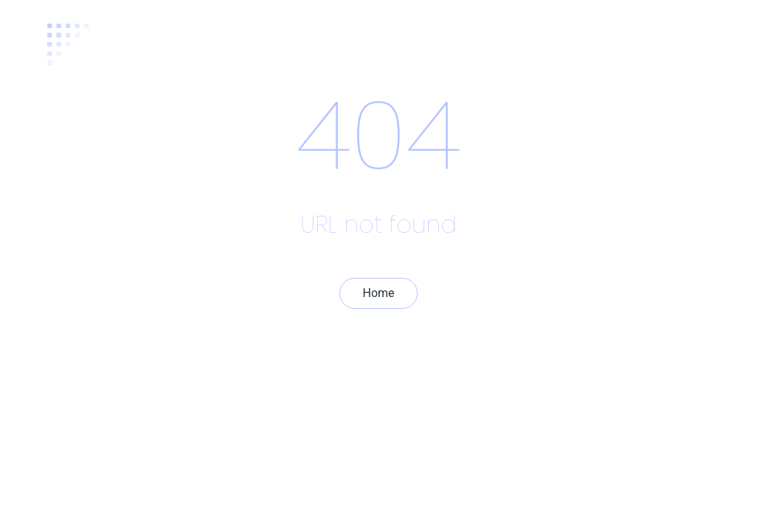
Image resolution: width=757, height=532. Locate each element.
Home (378, 293)
